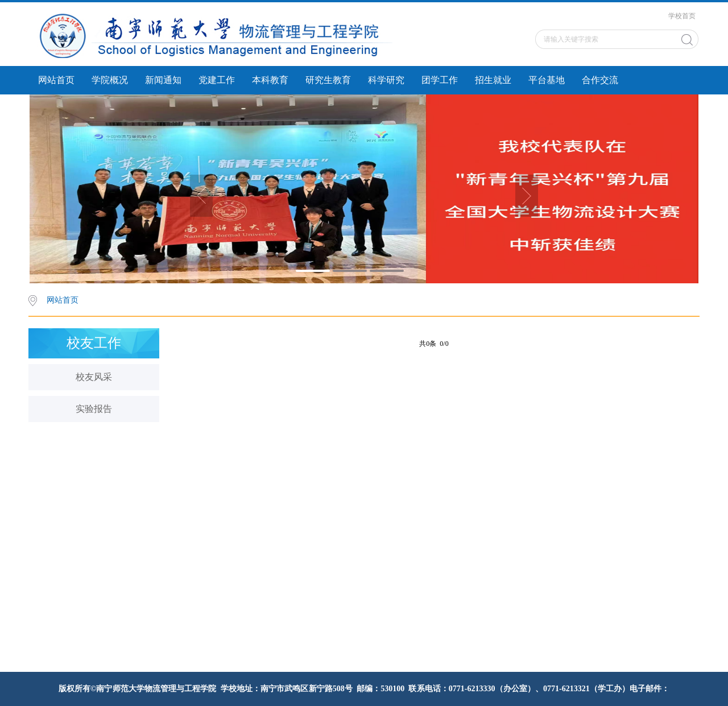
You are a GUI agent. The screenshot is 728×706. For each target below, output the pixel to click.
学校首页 (682, 16)
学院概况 (110, 80)
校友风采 (94, 377)
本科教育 (270, 80)
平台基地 (547, 80)
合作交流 (600, 80)
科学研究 (386, 80)
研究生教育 (328, 80)
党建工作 (217, 80)
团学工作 (440, 80)
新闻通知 (163, 80)
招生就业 (493, 80)
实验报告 (94, 409)
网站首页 (56, 80)
